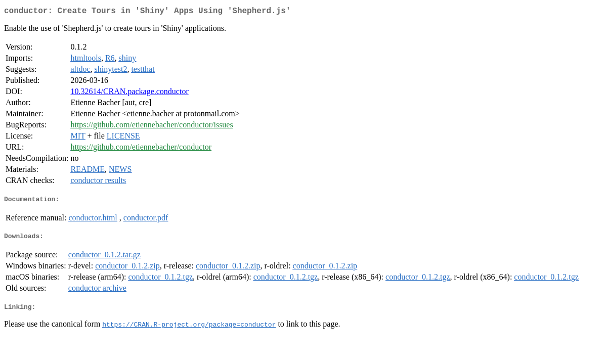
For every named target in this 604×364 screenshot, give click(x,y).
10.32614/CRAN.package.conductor (129, 93)
